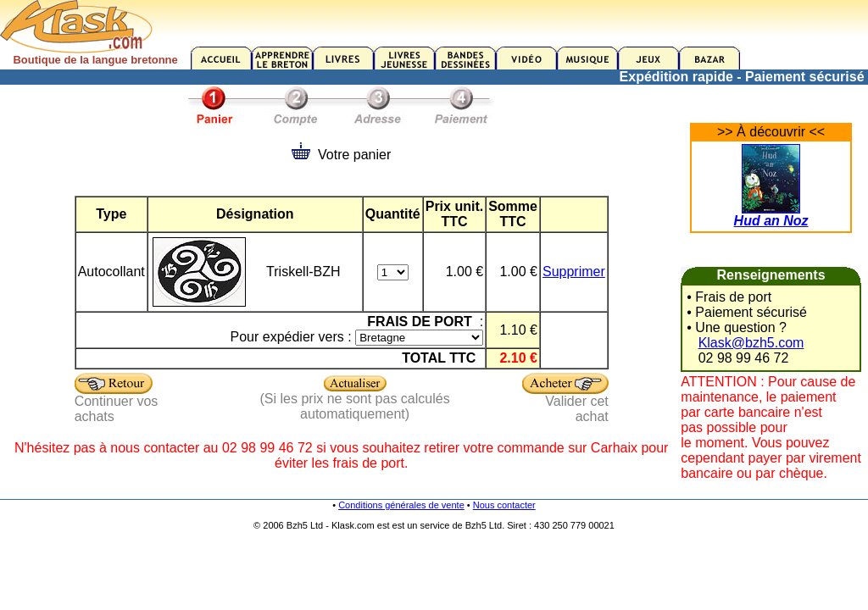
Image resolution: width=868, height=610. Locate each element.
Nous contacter (504, 505)
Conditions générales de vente (401, 505)
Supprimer (574, 272)
